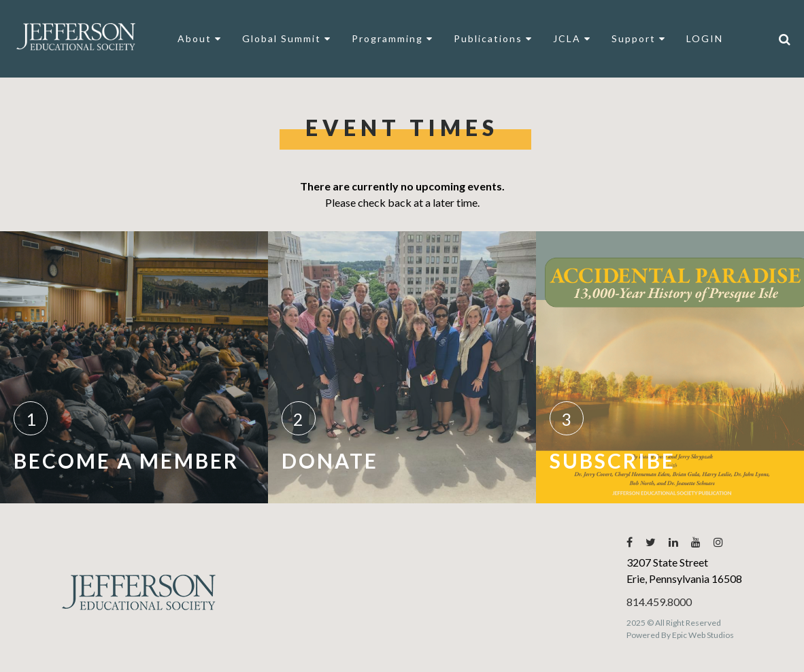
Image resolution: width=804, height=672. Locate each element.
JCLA (572, 38)
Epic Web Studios (703, 635)
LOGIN (705, 38)
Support (639, 38)
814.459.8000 (659, 602)
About (200, 38)
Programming (392, 38)
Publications (493, 38)
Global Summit (287, 38)
